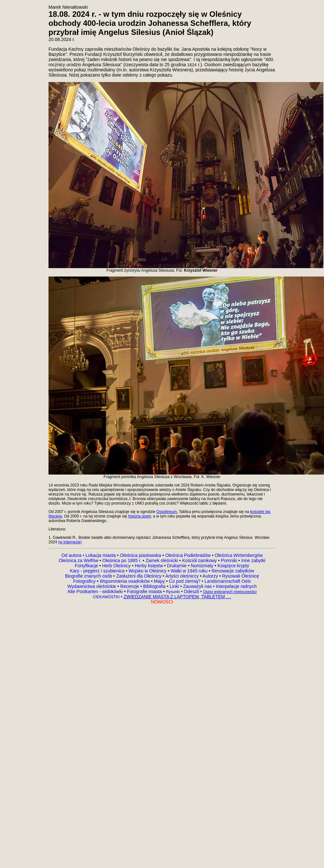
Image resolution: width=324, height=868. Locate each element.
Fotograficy (85, 581)
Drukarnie (177, 566)
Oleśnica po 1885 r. (122, 560)
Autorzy (210, 576)
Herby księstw (149, 566)
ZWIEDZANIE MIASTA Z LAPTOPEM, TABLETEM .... (177, 597)
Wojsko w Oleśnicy (148, 571)
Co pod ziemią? (185, 581)
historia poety (139, 516)
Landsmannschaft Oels (227, 581)
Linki (174, 586)
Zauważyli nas (198, 586)
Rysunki (173, 592)
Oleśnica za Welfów (78, 560)
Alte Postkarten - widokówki (96, 591)
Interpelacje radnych (236, 586)
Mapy (159, 581)
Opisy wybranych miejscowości (230, 592)
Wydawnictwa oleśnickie (92, 586)
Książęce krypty (233, 566)
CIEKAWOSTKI (107, 597)
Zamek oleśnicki (162, 560)
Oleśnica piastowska (141, 555)
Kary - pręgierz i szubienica (98, 571)
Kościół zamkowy (199, 560)
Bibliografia (154, 586)
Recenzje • (130, 586)
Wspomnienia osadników (125, 581)
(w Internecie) (70, 542)
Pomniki (229, 560)
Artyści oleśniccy (183, 576)
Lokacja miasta (101, 555)
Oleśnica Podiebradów (188, 555)
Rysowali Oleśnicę (240, 576)
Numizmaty (202, 566)
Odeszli (192, 591)
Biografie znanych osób (89, 576)
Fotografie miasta (144, 591)
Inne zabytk (252, 560)
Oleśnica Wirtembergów (239, 555)
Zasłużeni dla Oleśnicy (139, 576)
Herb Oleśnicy (116, 566)
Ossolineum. (167, 512)
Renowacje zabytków (232, 571)
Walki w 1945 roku (190, 571)
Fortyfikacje (87, 566)
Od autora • (74, 555)
